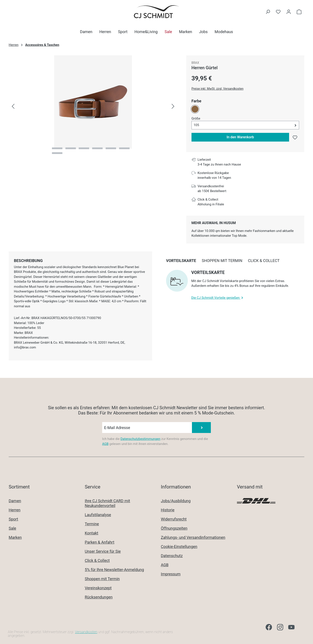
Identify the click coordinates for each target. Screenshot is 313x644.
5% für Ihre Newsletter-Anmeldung (114, 570)
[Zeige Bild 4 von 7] (97, 148)
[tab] (28, 261)
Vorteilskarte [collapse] (208, 272)
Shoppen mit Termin (102, 579)
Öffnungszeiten (174, 528)
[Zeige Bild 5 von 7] (111, 148)
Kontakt (92, 533)
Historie (168, 510)
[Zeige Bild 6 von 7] (124, 148)
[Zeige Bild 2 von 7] (71, 148)
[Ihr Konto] (289, 12)
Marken (15, 537)
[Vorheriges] (13, 106)
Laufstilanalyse (98, 515)
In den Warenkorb (240, 137)
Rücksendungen (99, 597)
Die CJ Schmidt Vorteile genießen (218, 298)
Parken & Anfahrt (100, 542)
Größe (196, 118)
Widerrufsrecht (174, 519)
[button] (245, 125)
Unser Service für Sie (103, 551)
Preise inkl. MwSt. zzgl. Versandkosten (218, 89)
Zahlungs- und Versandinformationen (193, 537)
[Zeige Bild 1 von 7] (57, 148)
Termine (92, 524)
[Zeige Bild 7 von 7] (57, 153)
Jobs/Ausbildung (176, 501)
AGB (105, 444)
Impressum (171, 574)
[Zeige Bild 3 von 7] (84, 148)
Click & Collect (97, 560)
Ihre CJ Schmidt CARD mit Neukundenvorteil (107, 503)
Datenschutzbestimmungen (140, 439)
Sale (12, 528)
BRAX (195, 63)
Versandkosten (86, 632)
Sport (13, 519)
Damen (15, 501)
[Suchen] (268, 12)
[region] (93, 106)
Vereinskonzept (98, 588)
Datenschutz (172, 556)
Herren (15, 510)
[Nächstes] (173, 106)
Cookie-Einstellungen (179, 547)
